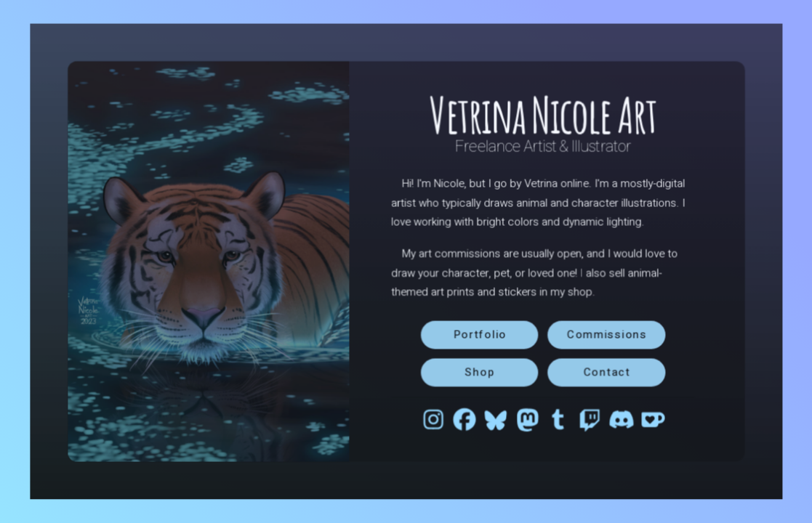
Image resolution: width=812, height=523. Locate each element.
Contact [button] (606, 371)
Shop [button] (479, 371)
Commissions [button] (606, 334)
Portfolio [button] (479, 334)
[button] (433, 418)
